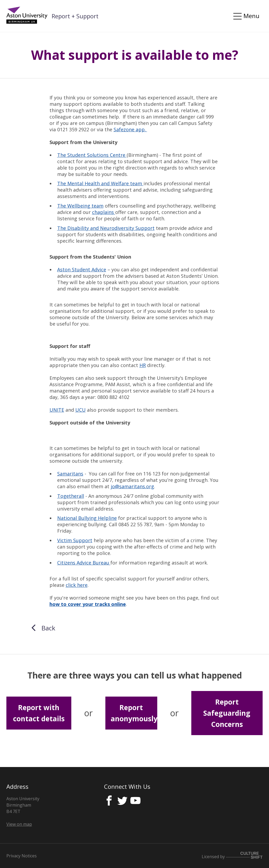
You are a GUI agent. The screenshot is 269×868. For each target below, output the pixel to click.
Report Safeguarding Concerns (227, 713)
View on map (19, 824)
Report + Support (75, 16)
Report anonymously (134, 713)
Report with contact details (39, 713)
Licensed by (232, 857)
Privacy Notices (22, 856)
